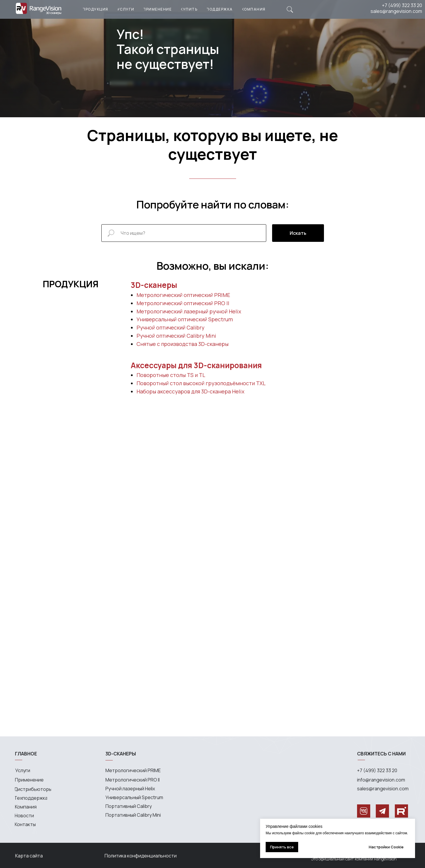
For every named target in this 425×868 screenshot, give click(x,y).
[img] (290, 10)
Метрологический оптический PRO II (183, 303)
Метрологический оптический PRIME (183, 295)
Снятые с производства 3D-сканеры (182, 344)
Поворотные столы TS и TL (171, 375)
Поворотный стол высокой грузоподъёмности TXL (201, 383)
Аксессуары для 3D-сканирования (196, 365)
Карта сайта (29, 856)
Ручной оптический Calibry (170, 327)
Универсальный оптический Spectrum (185, 319)
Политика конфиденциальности (141, 856)
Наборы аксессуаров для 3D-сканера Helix (190, 391)
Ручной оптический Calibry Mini (176, 336)
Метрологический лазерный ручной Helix (189, 311)
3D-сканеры (154, 285)
